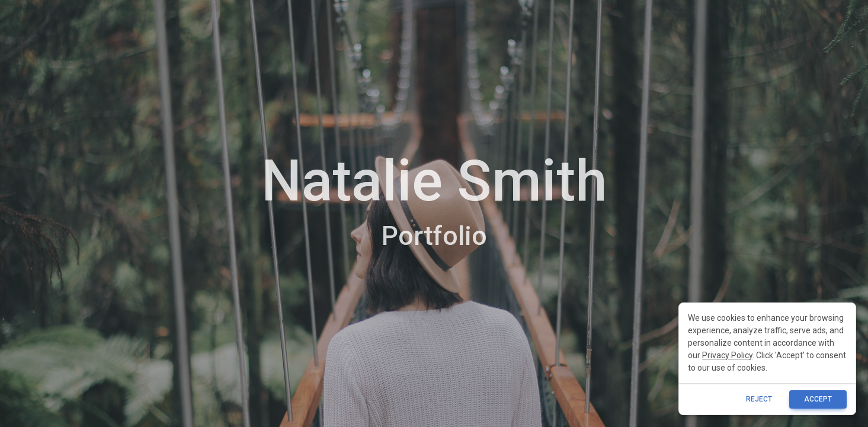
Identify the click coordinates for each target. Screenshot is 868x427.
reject (759, 399)
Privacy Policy (727, 355)
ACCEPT (818, 399)
